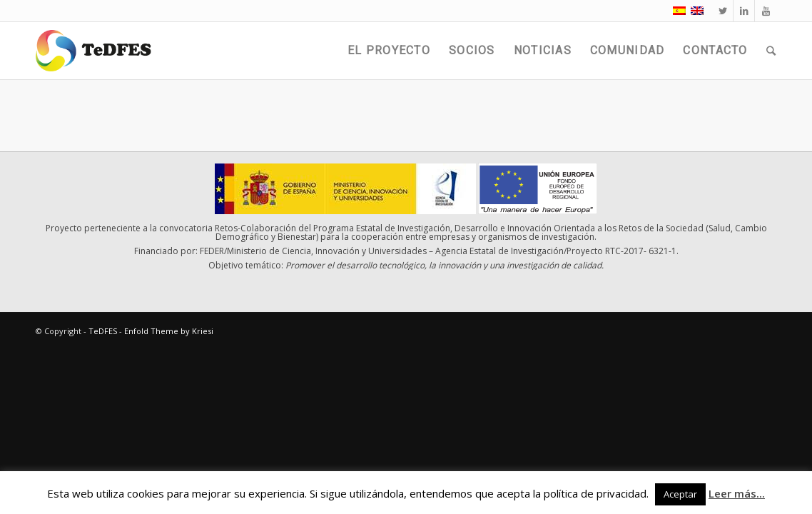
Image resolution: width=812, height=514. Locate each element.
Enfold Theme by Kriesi (169, 331)
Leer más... (737, 493)
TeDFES (103, 331)
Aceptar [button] (680, 494)
